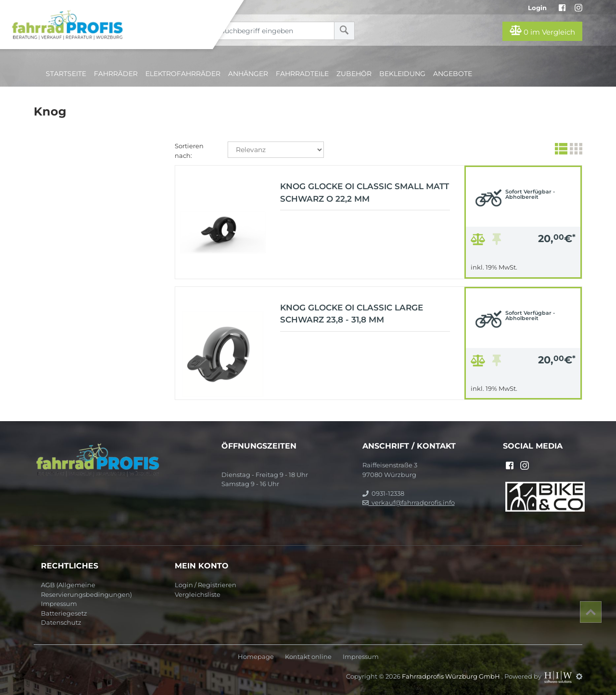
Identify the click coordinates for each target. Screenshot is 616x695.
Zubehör (354, 74)
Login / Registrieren (205, 585)
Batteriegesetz (64, 613)
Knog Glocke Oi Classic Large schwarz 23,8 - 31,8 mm (352, 314)
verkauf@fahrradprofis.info (409, 502)
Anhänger (248, 74)
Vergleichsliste (198, 594)
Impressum (59, 604)
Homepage (256, 657)
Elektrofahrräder (183, 74)
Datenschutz (61, 622)
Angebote (453, 74)
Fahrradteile (302, 74)
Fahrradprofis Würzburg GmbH (452, 676)
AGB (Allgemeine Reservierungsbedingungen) (86, 590)
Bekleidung (402, 74)
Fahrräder (116, 74)
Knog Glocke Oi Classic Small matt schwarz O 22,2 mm (365, 193)
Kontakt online (308, 657)
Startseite (66, 74)
